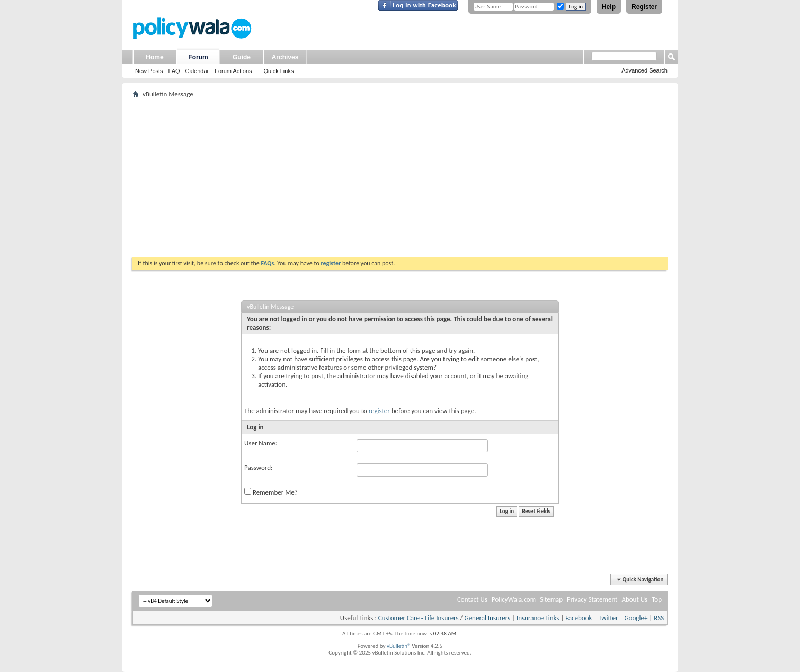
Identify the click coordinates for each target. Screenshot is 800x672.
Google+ (636, 618)
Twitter (608, 618)
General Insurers (487, 618)
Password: (258, 467)
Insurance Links (538, 618)
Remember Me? (271, 492)
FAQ (174, 71)
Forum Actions (233, 71)
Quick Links (279, 71)
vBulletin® (399, 646)
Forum (198, 57)
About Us (634, 599)
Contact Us (472, 599)
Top (657, 599)
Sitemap (551, 599)
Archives (285, 57)
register (379, 411)
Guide (242, 57)
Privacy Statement (592, 599)
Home (154, 57)
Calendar (197, 71)
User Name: (261, 443)
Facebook (579, 618)
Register (644, 7)
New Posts (149, 71)
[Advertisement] (400, 177)
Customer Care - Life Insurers (419, 618)
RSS (659, 618)
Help (609, 7)
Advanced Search (645, 70)
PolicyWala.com (514, 599)
